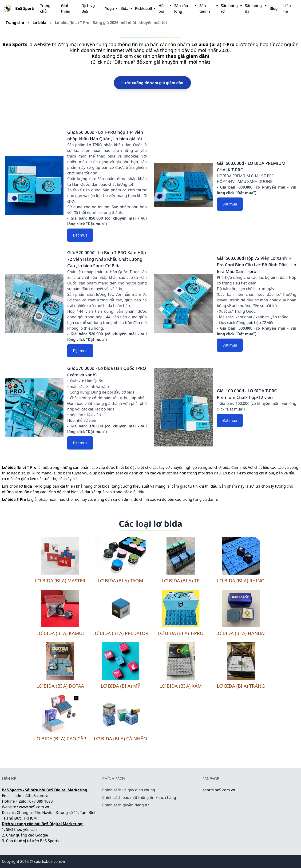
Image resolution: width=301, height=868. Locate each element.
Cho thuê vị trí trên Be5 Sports (33, 841)
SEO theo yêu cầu (22, 829)
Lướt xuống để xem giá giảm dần (152, 83)
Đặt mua (80, 235)
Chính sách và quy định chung (129, 790)
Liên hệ (287, 8)
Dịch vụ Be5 (88, 8)
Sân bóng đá (255, 8)
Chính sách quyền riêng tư (126, 805)
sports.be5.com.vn (219, 790)
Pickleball (145, 8)
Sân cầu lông (185, 8)
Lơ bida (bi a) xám (181, 686)
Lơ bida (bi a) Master (60, 581)
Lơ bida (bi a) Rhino (241, 581)
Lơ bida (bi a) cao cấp (60, 739)
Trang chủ (45, 8)
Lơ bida (40, 23)
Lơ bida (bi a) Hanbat (241, 633)
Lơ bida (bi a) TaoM (120, 581)
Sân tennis (208, 8)
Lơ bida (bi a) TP (180, 581)
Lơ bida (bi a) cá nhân (121, 739)
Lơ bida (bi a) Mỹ (120, 686)
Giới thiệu (66, 8)
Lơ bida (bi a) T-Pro (181, 633)
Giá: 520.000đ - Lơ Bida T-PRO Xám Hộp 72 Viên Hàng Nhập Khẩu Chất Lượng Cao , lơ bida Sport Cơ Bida (107, 259)
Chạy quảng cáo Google (27, 835)
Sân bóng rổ (231, 8)
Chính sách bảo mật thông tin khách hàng (139, 797)
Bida (126, 8)
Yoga (111, 8)
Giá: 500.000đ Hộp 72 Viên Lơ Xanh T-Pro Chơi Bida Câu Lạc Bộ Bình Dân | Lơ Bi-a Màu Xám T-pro (257, 265)
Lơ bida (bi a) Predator (120, 633)
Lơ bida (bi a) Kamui (60, 633)
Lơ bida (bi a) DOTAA (60, 686)
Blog (273, 8)
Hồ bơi (164, 8)
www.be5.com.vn (34, 807)
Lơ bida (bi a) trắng (241, 686)
